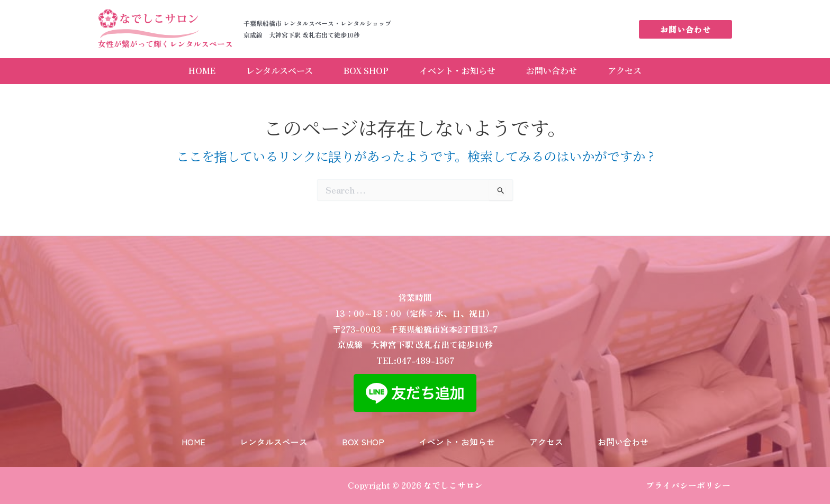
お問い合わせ (553, 70)
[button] (685, 29)
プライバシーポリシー (688, 485)
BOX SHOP (366, 70)
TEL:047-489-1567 (415, 358)
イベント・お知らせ (458, 70)
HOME (200, 70)
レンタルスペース (278, 70)
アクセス (627, 70)
